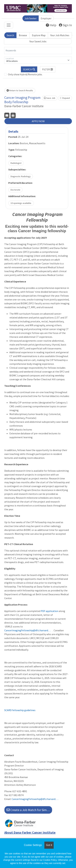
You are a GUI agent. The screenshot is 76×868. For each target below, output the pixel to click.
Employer (46, 18)
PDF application (49, 611)
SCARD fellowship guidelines (20, 710)
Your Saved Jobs (38, 41)
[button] (48, 69)
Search (10, 35)
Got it (49, 845)
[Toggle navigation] (9, 25)
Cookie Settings (33, 845)
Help (51, 25)
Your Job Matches (60, 35)
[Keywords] (38, 51)
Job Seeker (31, 18)
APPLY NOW (38, 121)
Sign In (65, 25)
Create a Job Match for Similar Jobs (29, 810)
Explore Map (39, 35)
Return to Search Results (20, 90)
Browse (23, 35)
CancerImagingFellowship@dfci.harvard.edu (28, 630)
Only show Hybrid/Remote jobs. (25, 74)
